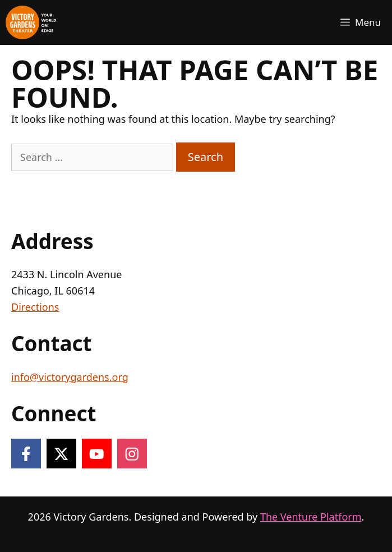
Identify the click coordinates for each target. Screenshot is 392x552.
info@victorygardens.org (70, 377)
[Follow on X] (61, 454)
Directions (35, 307)
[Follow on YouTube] (97, 454)
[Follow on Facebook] (26, 454)
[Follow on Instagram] (132, 454)
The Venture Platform (311, 517)
